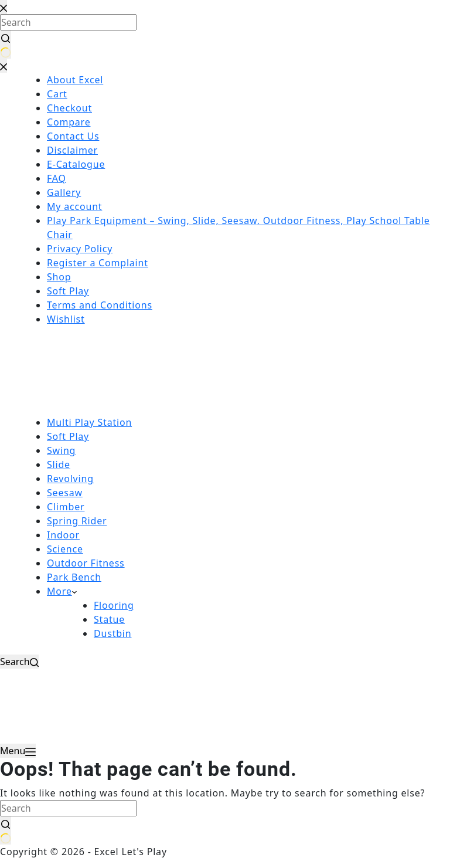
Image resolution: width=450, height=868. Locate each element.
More (62, 591)
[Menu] (18, 751)
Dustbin (112, 633)
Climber (66, 507)
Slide (59, 464)
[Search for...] (68, 808)
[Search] (19, 662)
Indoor (63, 535)
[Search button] (6, 830)
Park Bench (74, 577)
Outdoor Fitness (86, 563)
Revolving (70, 479)
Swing (61, 450)
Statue (109, 619)
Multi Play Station (89, 422)
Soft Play (68, 436)
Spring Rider (77, 521)
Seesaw (65, 493)
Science (65, 549)
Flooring (114, 605)
